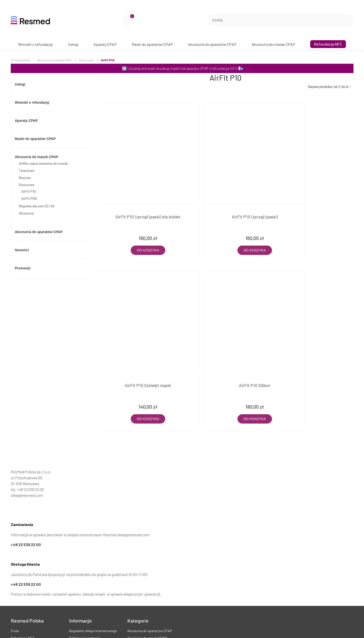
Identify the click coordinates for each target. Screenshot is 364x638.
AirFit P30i (29, 198)
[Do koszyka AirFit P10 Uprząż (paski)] (226, 229)
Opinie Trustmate (23, 618)
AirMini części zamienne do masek (43, 163)
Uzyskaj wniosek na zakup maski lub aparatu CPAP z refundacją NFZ (182, 68)
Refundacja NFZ (23, 596)
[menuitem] (35, 44)
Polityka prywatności (85, 596)
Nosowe (25, 178)
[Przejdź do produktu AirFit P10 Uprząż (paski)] (226, 143)
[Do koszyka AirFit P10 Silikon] (138, 377)
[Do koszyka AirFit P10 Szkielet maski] (313, 229)
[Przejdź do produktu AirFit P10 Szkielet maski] (313, 143)
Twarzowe (26, 170)
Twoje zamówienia (24, 603)
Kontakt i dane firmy (26, 611)
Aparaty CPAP (26, 121)
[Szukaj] (348, 20)
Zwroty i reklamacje (83, 603)
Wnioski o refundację (32, 102)
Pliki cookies (78, 624)
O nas (15, 589)
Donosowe (27, 185)
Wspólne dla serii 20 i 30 (37, 206)
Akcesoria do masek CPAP (37, 157)
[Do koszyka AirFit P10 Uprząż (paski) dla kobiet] (138, 229)
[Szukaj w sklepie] (275, 20)
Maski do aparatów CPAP (35, 139)
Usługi (20, 84)
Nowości (22, 250)
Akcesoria (26, 213)
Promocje (23, 268)
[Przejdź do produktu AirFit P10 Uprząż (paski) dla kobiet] (139, 143)
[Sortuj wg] (330, 87)
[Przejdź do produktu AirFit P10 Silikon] (139, 291)
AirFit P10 (29, 191)
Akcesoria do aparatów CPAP (39, 232)
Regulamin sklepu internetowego (93, 589)
